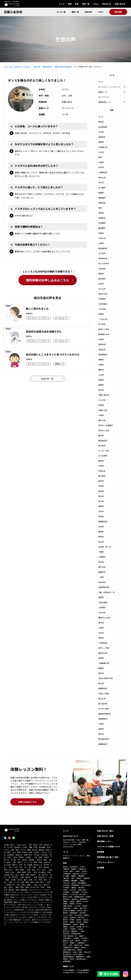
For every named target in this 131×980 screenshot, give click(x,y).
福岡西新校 (103, 719)
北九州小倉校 (104, 709)
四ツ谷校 (102, 324)
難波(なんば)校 (104, 618)
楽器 (88, 856)
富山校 (101, 496)
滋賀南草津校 (104, 587)
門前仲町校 (103, 258)
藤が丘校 (102, 567)
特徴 (70, 4)
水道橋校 (102, 223)
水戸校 (101, 132)
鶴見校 (101, 461)
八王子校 (102, 400)
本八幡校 (102, 188)
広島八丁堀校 (104, 694)
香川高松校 (103, 704)
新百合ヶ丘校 (104, 430)
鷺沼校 (101, 435)
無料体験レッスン (104, 841)
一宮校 (101, 577)
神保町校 (102, 218)
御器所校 (102, 572)
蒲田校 (101, 274)
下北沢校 (102, 309)
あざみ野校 (103, 456)
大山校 (101, 375)
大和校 (101, 466)
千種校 (101, 552)
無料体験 (118, 12)
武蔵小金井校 (13, 12)
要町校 (101, 370)
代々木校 (102, 289)
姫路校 (101, 668)
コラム (96, 4)
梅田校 (101, 597)
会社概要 (101, 868)
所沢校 (101, 167)
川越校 (101, 162)
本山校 (101, 562)
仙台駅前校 (103, 127)
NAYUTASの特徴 (69, 840)
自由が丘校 (103, 294)
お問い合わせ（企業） (106, 836)
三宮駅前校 (103, 643)
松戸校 (101, 183)
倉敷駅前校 (103, 688)
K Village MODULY (83, 972)
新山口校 (102, 698)
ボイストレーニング (70, 856)
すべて (101, 82)
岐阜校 (101, 516)
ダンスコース (104, 97)
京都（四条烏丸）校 (106, 592)
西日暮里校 (103, 248)
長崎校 (101, 729)
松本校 (101, 511)
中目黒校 (102, 299)
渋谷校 (101, 284)
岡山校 (101, 683)
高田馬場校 (103, 355)
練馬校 (101, 385)
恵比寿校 (102, 279)
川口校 (101, 152)
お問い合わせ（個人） (106, 831)
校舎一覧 (86, 4)
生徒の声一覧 (47, 379)
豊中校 (101, 623)
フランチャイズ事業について (109, 847)
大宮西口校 (103, 147)
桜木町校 (102, 446)
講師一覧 (75, 12)
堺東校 (101, 638)
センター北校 (104, 451)
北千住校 (102, 253)
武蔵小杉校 (103, 410)
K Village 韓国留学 (83, 970)
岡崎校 (101, 537)
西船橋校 (102, 198)
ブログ (101, 12)
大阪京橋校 (103, 602)
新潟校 (101, 491)
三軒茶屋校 (103, 304)
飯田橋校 (102, 228)
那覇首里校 (103, 744)
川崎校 (101, 415)
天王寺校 (102, 613)
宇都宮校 (102, 137)
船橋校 (101, 193)
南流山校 (102, 178)
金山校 (101, 542)
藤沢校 (101, 481)
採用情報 (101, 852)
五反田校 (102, 269)
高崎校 (101, 142)
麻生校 (101, 122)
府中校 (101, 390)
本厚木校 (102, 471)
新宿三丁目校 (104, 329)
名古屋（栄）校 (105, 547)
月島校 (101, 233)
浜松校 (101, 527)
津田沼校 (102, 203)
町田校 (101, 405)
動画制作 (66, 858)
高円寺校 (102, 344)
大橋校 (101, 724)
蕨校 (100, 157)
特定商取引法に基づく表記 (108, 857)
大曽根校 (102, 557)
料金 (77, 4)
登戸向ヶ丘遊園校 (106, 425)
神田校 (101, 213)
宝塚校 (101, 658)
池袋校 (101, 365)
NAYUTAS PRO (68, 847)
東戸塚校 (102, 476)
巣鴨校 (101, 360)
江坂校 (101, 628)
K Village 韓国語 (69, 970)
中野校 (101, 339)
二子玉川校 (103, 319)
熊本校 (101, 734)
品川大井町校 (104, 263)
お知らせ (66, 842)
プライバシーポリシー (106, 862)
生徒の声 (88, 12)
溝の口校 (102, 420)
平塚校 (101, 486)
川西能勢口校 (104, 663)
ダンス (82, 856)
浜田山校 (102, 350)
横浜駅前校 (103, 441)
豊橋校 (101, 532)
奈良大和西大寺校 (106, 678)
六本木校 (102, 238)
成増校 (101, 380)
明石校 (101, 673)
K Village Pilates (69, 972)
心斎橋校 (102, 607)
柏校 (100, 208)
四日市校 (102, 582)
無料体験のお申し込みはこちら (48, 280)
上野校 (101, 243)
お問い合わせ (120, 4)
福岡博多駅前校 (105, 714)
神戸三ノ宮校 (104, 648)
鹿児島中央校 (104, 739)
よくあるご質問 (76, 844)
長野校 (101, 506)
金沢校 (101, 501)
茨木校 (101, 633)
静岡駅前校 (103, 522)
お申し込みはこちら (27, 802)
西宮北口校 (103, 653)
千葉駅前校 (103, 172)
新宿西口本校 (104, 334)
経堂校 (101, 314)
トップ (62, 4)
